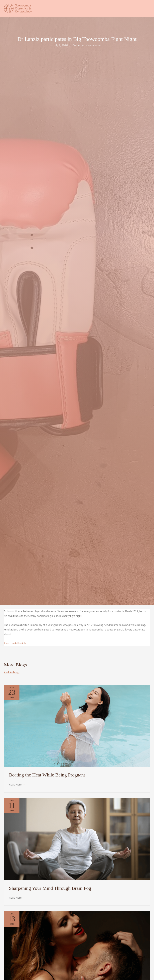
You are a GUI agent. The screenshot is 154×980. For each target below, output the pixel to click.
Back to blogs (12, 676)
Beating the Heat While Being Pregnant (47, 779)
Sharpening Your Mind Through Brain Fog (50, 892)
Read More (17, 789)
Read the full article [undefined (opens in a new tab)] (15, 647)
